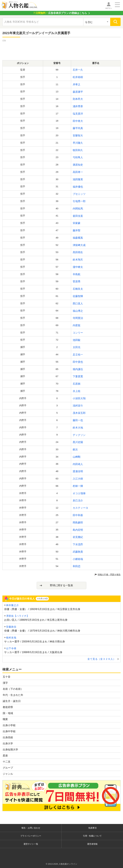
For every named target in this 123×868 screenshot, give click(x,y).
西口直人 (78, 304)
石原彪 (77, 384)
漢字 (5, 683)
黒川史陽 (78, 442)
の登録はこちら (60, 13)
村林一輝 (78, 486)
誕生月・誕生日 (12, 701)
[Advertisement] (61, 49)
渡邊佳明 (78, 471)
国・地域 (8, 713)
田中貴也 (78, 362)
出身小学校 (9, 725)
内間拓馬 (78, 209)
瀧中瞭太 (78, 267)
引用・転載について (92, 836)
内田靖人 (78, 464)
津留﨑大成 (79, 245)
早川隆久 (78, 143)
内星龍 (77, 325)
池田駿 (77, 340)
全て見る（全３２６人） (102, 659)
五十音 (7, 677)
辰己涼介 (78, 501)
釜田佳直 (78, 216)
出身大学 (8, 743)
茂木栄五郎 (79, 413)
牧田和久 (78, 150)
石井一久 (78, 70)
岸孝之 (77, 84)
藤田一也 (78, 420)
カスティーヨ (80, 508)
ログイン (109, 8)
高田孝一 (78, 172)
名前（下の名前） (13, 689)
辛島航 (77, 274)
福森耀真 (78, 238)
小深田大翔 (79, 398)
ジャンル (8, 774)
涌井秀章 (78, 106)
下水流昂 (78, 544)
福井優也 (78, 187)
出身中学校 (9, 731)
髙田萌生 (78, 252)
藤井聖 (77, 230)
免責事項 (92, 828)
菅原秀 (77, 281)
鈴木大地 (78, 428)
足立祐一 (78, 355)
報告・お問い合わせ (31, 828)
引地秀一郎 (79, 201)
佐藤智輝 (78, 296)
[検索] (115, 22)
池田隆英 (78, 179)
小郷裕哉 (78, 559)
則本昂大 (78, 99)
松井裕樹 (78, 77)
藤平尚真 (78, 128)
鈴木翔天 (78, 260)
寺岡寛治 (78, 318)
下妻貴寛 (78, 376)
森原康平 (78, 92)
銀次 (75, 449)
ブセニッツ (79, 194)
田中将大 (78, 121)
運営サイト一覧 (31, 844)
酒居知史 (78, 165)
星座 (5, 756)
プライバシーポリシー (31, 836)
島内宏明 (78, 530)
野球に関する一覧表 (61, 585)
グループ (8, 768)
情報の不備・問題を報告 (109, 575)
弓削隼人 (78, 157)
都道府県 (8, 707)
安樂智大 (78, 136)
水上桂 (77, 391)
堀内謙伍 (78, 369)
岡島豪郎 (78, 523)
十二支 (7, 762)
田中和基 (78, 515)
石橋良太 (78, 289)
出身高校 (8, 737)
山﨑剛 (77, 457)
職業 (5, 719)
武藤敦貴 (78, 552)
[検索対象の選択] (97, 22)
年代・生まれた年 (13, 695)
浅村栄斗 (78, 406)
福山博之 (78, 311)
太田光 (77, 347)
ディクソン (79, 435)
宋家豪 (77, 223)
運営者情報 (92, 844)
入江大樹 (78, 479)
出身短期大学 (10, 750)
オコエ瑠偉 (79, 493)
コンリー (78, 333)
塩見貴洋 (78, 114)
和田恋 (77, 566)
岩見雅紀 (78, 537)
